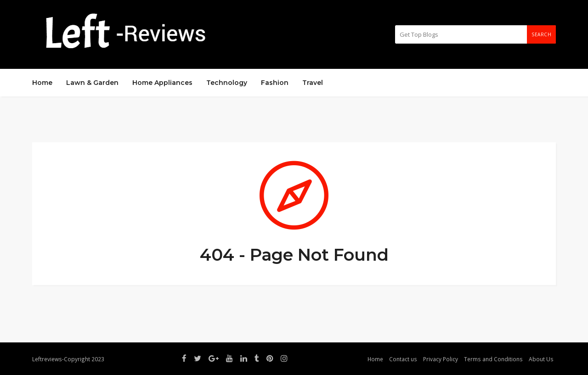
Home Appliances (162, 83)
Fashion (275, 83)
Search (541, 34)
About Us (541, 359)
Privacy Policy (441, 359)
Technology (227, 83)
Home (42, 83)
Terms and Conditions (493, 359)
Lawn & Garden (92, 83)
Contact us (403, 359)
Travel (313, 83)
